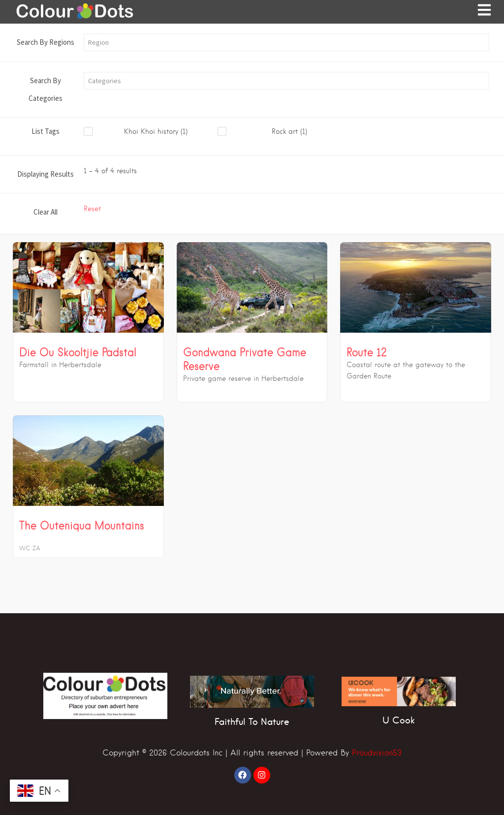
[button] (286, 42)
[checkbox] (151, 132)
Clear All (46, 212)
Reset (92, 209)
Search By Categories (46, 89)
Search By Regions (46, 42)
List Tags (46, 131)
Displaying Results (46, 174)
